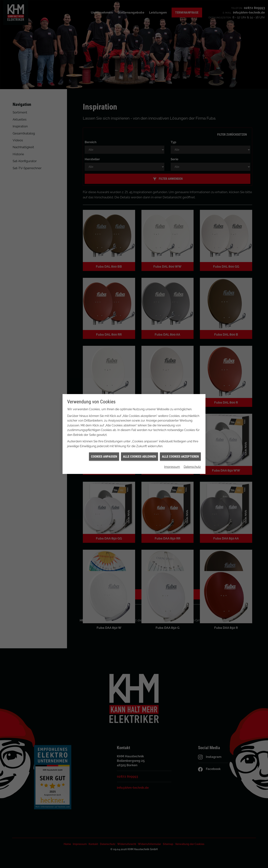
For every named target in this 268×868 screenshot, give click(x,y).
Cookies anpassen (104, 429)
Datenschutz (192, 439)
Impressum (172, 439)
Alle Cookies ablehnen (139, 429)
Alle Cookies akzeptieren (180, 429)
